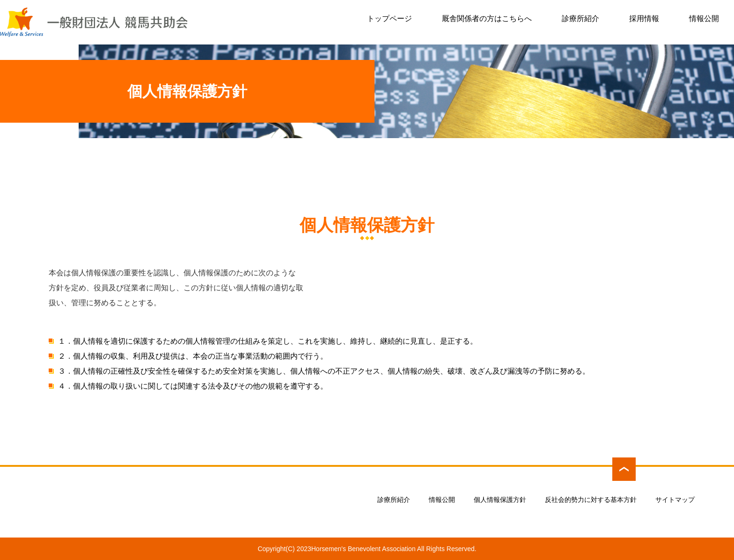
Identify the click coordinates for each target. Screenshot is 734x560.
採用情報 (644, 18)
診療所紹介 (580, 18)
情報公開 (704, 18)
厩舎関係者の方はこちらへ (487, 18)
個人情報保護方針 (500, 500)
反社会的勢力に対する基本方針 (591, 500)
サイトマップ (675, 500)
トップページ (389, 18)
